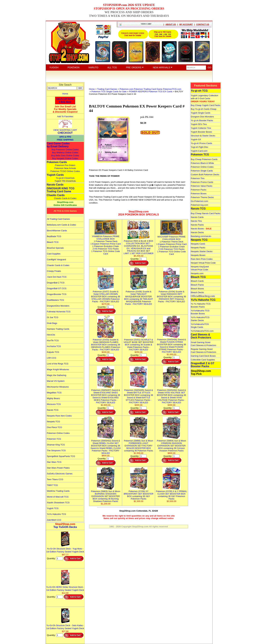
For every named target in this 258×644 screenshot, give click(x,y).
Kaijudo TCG (53, 352)
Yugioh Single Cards (201, 113)
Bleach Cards (197, 281)
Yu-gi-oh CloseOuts (65, 178)
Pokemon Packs (199, 190)
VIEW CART (146, 24)
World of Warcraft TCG (58, 497)
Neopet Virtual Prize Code (203, 263)
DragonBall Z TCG (56, 283)
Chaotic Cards (56, 195)
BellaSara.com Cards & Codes (62, 225)
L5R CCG (52, 358)
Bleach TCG (53, 242)
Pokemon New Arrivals (65, 168)
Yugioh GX (196, 139)
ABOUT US (171, 24)
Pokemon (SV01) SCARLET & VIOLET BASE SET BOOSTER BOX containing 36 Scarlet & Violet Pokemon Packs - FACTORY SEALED (139, 343)
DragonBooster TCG (57, 294)
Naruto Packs (197, 225)
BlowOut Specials (55, 248)
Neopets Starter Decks (202, 251)
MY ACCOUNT (186, 24)
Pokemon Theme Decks (202, 197)
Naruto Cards (55, 185)
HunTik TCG (53, 341)
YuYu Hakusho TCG (57, 514)
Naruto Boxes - (201, 229)
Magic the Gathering (57, 375)
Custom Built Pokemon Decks (205, 175)
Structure (195, 136)
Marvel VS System (56, 381)
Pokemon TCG (54, 439)
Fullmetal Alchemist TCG (59, 312)
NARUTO (93, 67)
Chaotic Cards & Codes (65, 198)
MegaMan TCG (54, 393)
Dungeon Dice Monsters (202, 117)
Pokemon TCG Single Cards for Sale (109, 92)
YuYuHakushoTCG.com (202, 331)
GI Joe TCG (53, 317)
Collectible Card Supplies (203, 360)
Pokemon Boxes (199, 194)
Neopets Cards (198, 244)
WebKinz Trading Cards (58, 491)
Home (65, 94)
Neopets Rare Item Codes (59, 416)
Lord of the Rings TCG (58, 364)
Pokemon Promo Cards (202, 182)
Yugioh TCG (53, 508)
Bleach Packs (197, 285)
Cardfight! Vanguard (56, 260)
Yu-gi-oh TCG (199, 91)
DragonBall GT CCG (57, 288)
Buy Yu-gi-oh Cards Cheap (204, 109)
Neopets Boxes (198, 255)
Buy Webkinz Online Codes (65, 153)
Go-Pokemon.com (200, 201)
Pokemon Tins (198, 178)
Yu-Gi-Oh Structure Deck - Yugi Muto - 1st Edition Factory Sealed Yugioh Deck (65, 549)
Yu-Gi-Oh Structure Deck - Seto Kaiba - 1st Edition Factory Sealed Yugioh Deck (65, 625)
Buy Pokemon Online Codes (65, 150)
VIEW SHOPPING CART (65, 130)
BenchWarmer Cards (57, 231)
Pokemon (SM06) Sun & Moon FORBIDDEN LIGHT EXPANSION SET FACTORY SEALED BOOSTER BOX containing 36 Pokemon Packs (138, 444)
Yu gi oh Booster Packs (202, 120)
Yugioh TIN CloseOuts (65, 181)
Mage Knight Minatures (58, 369)
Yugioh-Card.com (199, 151)
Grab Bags (52, 323)
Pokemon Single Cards (202, 171)
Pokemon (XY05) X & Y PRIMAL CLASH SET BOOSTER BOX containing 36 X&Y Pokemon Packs (171, 494)
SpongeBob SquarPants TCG (61, 456)
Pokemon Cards (57, 162)
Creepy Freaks (54, 271)
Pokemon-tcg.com (200, 205)
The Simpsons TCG (56, 450)
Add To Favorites (65, 116)
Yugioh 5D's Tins (199, 124)
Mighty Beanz (54, 398)
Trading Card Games (107, 89)
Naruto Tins (196, 221)
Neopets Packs (198, 248)
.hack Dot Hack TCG (57, 277)
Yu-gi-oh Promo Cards (202, 143)
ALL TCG (112, 67)
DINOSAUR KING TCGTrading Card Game (61, 190)
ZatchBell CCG (54, 520)
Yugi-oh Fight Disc (200, 147)
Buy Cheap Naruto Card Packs (206, 213)
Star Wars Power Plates (58, 468)
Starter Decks (209, 136)
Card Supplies (54, 254)
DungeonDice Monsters (58, 306)
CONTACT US (203, 24)
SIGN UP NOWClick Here (65, 100)
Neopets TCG (54, 422)
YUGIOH (54, 67)
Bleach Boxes (197, 289)
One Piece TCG (55, 427)
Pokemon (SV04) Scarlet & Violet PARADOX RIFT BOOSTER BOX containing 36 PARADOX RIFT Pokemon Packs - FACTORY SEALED (172, 295)
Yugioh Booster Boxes (201, 132)
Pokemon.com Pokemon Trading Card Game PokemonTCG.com (150, 89)
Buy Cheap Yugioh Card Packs (206, 105)
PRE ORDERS (135, 67)
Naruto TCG (53, 410)
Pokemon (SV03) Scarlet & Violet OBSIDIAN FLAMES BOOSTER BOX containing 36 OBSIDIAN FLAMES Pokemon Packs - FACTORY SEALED (106, 343)
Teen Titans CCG (55, 479)
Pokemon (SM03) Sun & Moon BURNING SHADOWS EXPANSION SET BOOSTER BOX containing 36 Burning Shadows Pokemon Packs (106, 495)
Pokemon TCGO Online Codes (65, 171)
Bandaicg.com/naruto (201, 236)
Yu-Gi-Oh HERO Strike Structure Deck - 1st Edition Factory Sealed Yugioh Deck (65, 587)
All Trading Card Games (58, 219)
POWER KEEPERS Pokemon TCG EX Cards (151, 92)
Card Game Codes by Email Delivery (58, 145)
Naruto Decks (197, 232)
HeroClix (51, 335)
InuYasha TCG (54, 346)
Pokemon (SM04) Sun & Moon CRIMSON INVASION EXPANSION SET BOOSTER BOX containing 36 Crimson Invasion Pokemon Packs (172, 444)
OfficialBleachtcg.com (203, 296)
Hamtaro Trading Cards (58, 329)
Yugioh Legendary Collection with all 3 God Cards (205, 98)
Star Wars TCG (54, 462)
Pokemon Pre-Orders (65, 165)
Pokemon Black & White (202, 163)
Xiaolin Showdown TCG (58, 503)
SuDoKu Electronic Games (60, 474)
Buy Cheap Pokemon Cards (204, 159)
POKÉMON (74, 67)
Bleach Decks (197, 292)
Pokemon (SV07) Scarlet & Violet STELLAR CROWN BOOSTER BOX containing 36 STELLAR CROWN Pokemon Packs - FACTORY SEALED (106, 295)
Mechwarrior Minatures (58, 387)
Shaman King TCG (56, 445)
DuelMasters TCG (56, 300)
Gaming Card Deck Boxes (203, 356)
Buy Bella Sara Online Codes (65, 156)
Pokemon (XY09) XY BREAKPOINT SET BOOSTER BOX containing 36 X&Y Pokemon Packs (139, 494)
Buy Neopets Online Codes (65, 158)
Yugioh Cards (55, 175)
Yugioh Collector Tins (201, 128)
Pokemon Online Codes (58, 433)
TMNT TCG (53, 485)
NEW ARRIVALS (163, 67)
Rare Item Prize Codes (202, 259)
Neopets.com (197, 273)
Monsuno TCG (54, 404)
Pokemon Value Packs (202, 186)
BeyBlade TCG (54, 236)
